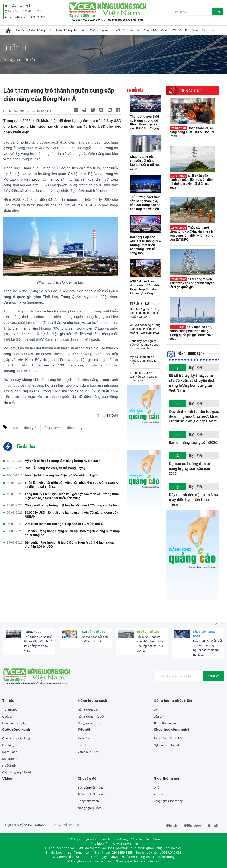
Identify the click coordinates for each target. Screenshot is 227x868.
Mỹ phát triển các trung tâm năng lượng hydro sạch (63, 461)
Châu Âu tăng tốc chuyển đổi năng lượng (55, 468)
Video (165, 30)
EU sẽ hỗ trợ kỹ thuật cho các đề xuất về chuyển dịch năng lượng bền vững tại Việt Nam (192, 383)
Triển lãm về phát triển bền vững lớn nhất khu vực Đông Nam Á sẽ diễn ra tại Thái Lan (71, 485)
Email (213, 825)
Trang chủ (12, 60)
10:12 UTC (39, 11)
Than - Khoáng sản (166, 723)
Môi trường (10, 759)
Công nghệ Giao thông (168, 801)
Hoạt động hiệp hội (15, 723)
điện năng (75, 428)
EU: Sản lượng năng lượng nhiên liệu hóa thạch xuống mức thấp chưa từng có (72, 533)
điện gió (30, 428)
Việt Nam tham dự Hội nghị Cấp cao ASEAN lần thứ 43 (65, 524)
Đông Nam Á (52, 428)
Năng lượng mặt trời (91, 716)
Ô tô (157, 787)
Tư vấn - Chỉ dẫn (148, 632)
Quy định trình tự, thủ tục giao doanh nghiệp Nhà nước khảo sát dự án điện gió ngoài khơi (194, 416)
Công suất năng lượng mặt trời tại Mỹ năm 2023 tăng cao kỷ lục (71, 505)
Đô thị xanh (10, 752)
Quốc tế (7, 716)
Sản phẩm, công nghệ (204, 634)
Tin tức (20, 30)
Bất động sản (11, 745)
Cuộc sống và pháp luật (17, 772)
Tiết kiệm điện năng (90, 787)
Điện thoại (193, 825)
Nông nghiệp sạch (89, 808)
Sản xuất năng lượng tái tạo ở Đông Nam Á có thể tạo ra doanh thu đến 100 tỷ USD (71, 544)
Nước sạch (9, 766)
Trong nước (33, 632)
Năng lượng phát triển (71, 30)
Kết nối (120, 30)
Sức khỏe (84, 745)
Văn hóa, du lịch (88, 752)
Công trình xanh (88, 801)
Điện (157, 710)
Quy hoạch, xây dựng (16, 738)
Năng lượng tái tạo (90, 723)
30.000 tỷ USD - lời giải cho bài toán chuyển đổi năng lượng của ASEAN (72, 515)
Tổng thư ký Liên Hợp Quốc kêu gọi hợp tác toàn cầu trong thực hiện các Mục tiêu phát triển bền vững (72, 496)
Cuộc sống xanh (101, 30)
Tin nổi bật (135, 90)
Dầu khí (159, 716)
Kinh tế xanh (86, 738)
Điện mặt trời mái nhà (92, 794)
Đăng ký (213, 676)
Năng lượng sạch (40, 30)
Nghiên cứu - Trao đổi (167, 745)
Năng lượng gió (88, 710)
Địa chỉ (172, 825)
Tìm (218, 12)
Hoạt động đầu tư (93, 632)
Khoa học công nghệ (143, 30)
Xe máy (158, 794)
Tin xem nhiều (139, 303)
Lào (15, 428)
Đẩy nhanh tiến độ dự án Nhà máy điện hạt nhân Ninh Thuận (193, 500)
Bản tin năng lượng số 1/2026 (193, 442)
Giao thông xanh (203, 30)
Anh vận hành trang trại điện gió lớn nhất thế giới (61, 475)
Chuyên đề (180, 30)
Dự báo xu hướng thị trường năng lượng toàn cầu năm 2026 (192, 469)
